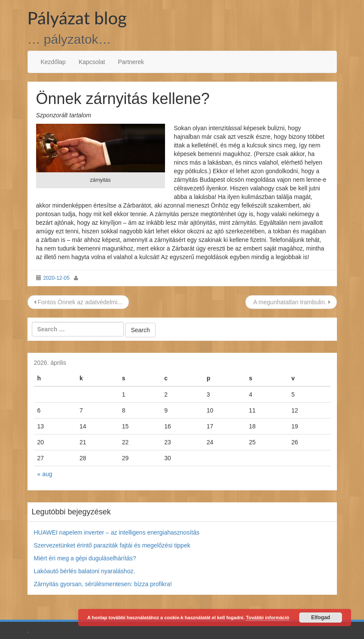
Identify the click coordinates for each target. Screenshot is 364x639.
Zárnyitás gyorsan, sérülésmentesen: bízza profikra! (103, 584)
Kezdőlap (53, 62)
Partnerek (131, 62)
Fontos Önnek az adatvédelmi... (78, 302)
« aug (45, 474)
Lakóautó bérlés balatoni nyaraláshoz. (85, 571)
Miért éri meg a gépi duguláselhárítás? (85, 558)
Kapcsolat (92, 62)
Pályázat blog (77, 18)
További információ (268, 618)
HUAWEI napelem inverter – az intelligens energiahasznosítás (117, 532)
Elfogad (321, 618)
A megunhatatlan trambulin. (291, 302)
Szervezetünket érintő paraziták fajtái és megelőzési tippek (112, 545)
